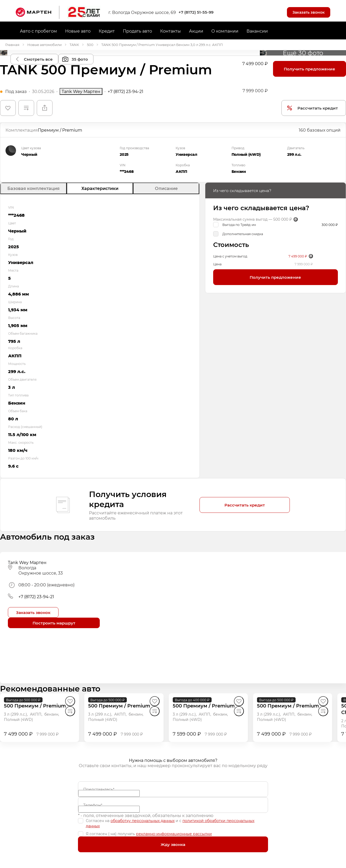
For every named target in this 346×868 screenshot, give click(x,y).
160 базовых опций (320, 130)
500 (90, 45)
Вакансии (257, 31)
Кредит (107, 31)
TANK (74, 45)
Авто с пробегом (38, 31)
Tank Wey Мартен (81, 91)
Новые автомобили (44, 45)
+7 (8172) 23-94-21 (125, 91)
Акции (196, 31)
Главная (12, 45)
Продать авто (137, 31)
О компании (225, 31)
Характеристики (100, 188)
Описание (166, 188)
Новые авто (78, 31)
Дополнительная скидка (243, 234)
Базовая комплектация (33, 188)
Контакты (171, 31)
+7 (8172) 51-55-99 (196, 12)
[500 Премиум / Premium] (35, 706)
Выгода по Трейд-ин (239, 225)
